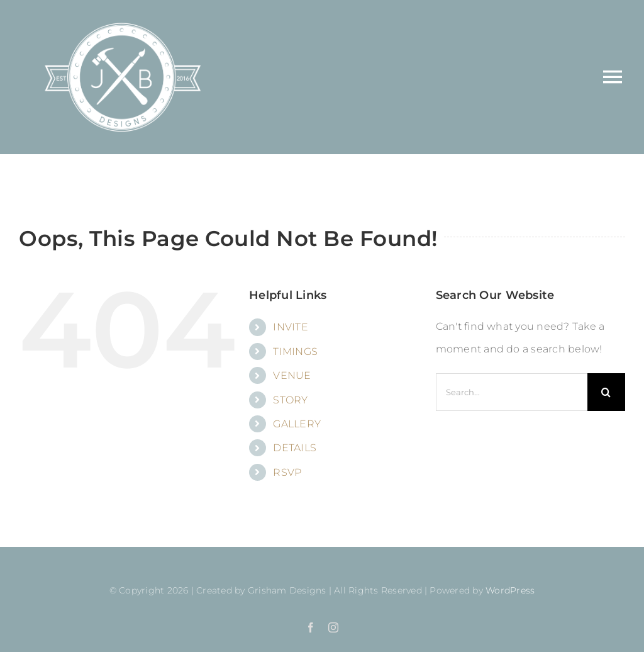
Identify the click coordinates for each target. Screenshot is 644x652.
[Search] (606, 392)
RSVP (287, 472)
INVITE (290, 327)
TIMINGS (295, 351)
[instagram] (333, 627)
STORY (290, 400)
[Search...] (512, 392)
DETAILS (295, 448)
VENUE (292, 375)
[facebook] (311, 627)
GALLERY (297, 424)
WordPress (510, 590)
